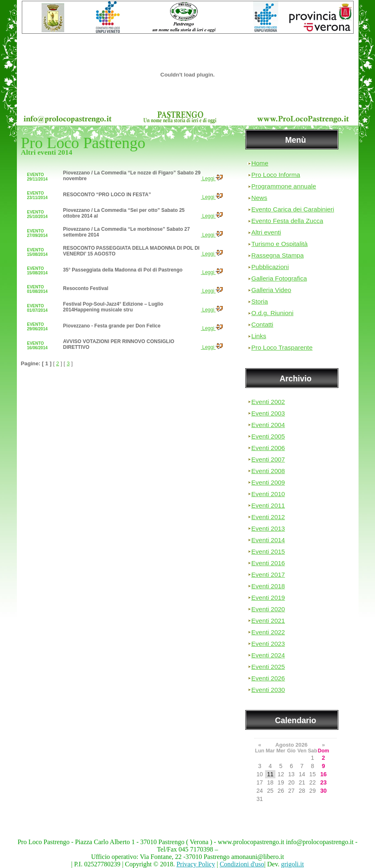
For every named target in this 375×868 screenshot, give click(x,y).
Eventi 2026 (268, 678)
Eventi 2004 (268, 425)
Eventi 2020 (268, 609)
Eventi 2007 (268, 459)
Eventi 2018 (268, 586)
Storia (260, 301)
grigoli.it (293, 864)
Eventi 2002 (268, 402)
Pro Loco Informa (276, 175)
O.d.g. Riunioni (273, 313)
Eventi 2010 (268, 494)
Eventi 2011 (268, 505)
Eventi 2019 (268, 598)
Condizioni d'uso (242, 864)
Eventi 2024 (268, 655)
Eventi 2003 (268, 413)
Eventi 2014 (268, 540)
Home (260, 163)
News (260, 198)
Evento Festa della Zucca (288, 221)
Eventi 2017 (268, 574)
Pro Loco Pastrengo (83, 143)
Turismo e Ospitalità (280, 244)
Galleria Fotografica (279, 278)
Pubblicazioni (270, 267)
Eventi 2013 (268, 528)
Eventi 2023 (268, 644)
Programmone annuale (284, 186)
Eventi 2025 (268, 667)
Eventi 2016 (268, 563)
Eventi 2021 (268, 621)
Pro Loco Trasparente (282, 347)
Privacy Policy (196, 864)
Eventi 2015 (268, 551)
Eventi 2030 (268, 690)
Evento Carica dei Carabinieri (293, 209)
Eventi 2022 (268, 632)
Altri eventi (266, 232)
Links (259, 336)
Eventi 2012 (268, 517)
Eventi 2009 (268, 482)
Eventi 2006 (268, 448)
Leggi (212, 179)
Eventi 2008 (268, 471)
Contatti (262, 324)
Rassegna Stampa (278, 255)
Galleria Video (271, 290)
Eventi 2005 (268, 436)
